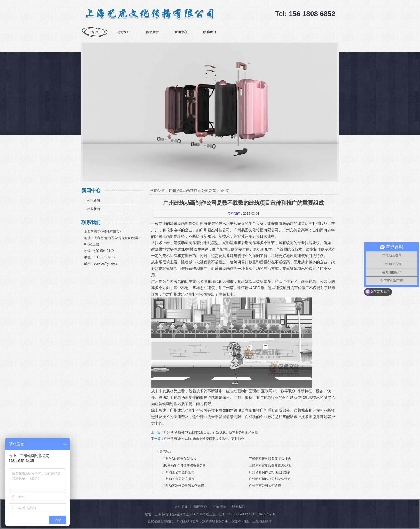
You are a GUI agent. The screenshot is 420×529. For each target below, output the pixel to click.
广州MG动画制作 (183, 191)
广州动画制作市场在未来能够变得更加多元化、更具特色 (204, 439)
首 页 (95, 32)
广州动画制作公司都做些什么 (270, 479)
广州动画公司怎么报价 (178, 479)
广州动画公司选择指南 (178, 472)
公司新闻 (93, 200)
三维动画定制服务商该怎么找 (270, 465)
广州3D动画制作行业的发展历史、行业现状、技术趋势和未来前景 (211, 432)
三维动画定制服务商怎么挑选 (270, 459)
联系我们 (209, 32)
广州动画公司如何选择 (265, 486)
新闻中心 (181, 32)
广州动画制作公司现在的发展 (270, 472)
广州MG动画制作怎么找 (179, 459)
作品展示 (152, 32)
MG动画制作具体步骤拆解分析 (184, 465)
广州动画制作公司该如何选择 (183, 486)
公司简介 (123, 32)
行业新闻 (93, 209)
